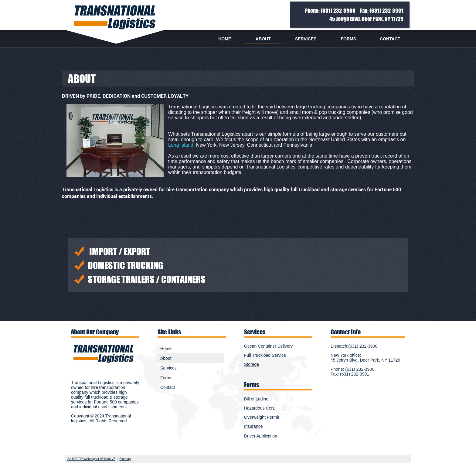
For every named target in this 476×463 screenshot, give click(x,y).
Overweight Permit (262, 417)
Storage (252, 364)
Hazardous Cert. (260, 408)
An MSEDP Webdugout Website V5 (91, 459)
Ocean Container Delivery (268, 346)
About (263, 39)
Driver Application (261, 436)
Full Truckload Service (265, 355)
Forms (348, 39)
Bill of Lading (256, 399)
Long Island (181, 145)
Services (306, 39)
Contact (390, 39)
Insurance (253, 426)
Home (225, 39)
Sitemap (125, 459)
